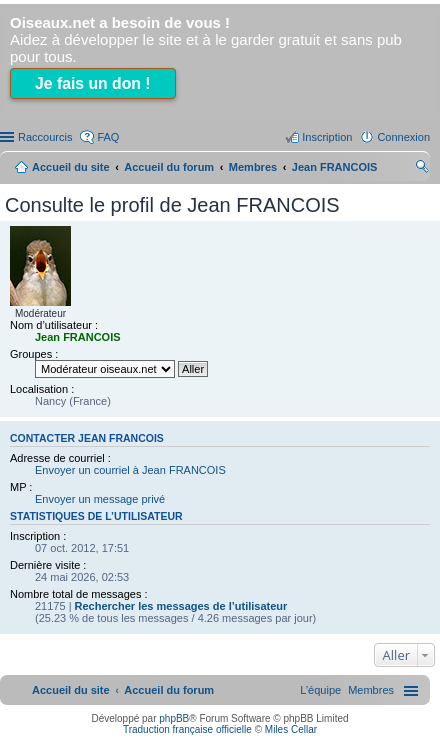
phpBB (174, 718)
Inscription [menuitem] (327, 137)
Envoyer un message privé (100, 499)
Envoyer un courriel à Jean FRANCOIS (130, 470)
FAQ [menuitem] (108, 137)
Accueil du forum (169, 167)
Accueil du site (71, 167)
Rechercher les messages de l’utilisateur (181, 606)
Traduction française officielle (187, 729)
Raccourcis (45, 137)
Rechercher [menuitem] (422, 169)
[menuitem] (371, 690)
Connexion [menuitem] (403, 137)
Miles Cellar (291, 729)
